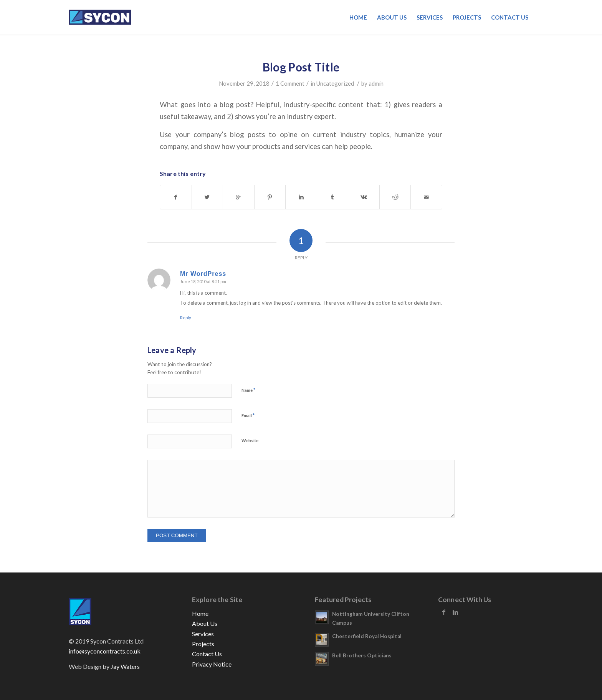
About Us (205, 623)
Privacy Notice (212, 664)
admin (376, 83)
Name (248, 390)
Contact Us (207, 654)
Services (203, 634)
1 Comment (290, 83)
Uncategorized (335, 83)
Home (200, 613)
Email (248, 415)
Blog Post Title (301, 67)
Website (250, 440)
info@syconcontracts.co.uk (105, 651)
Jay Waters (125, 666)
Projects (203, 644)
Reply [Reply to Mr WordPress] (186, 318)
